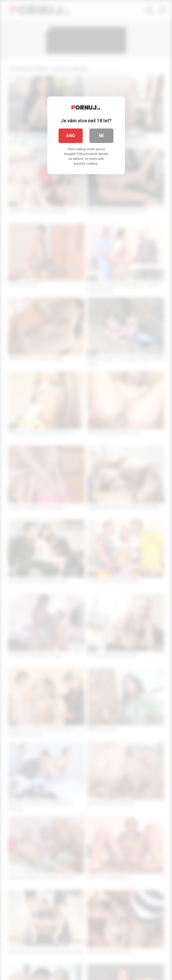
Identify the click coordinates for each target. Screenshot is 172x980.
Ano (71, 136)
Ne (101, 136)
